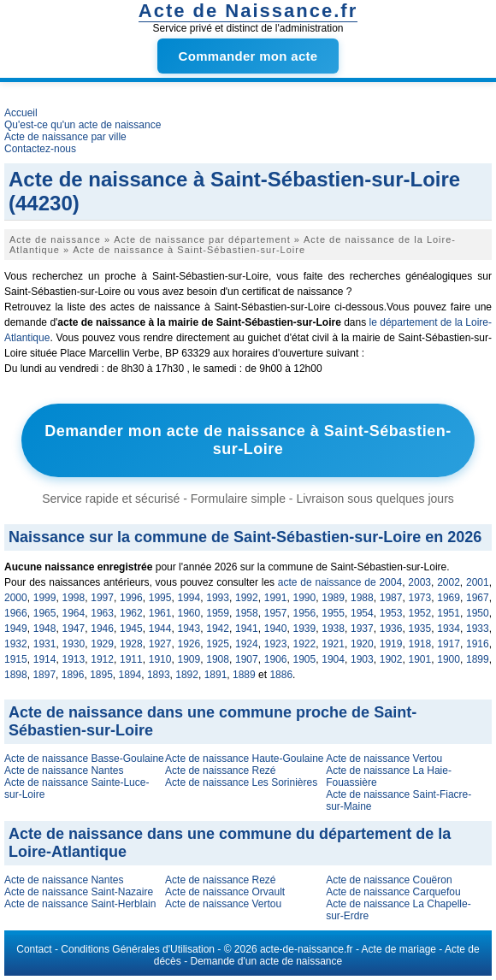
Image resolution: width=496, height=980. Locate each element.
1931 (45, 644)
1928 (131, 644)
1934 (449, 629)
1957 (276, 613)
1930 (74, 644)
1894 (130, 675)
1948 (45, 629)
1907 (247, 659)
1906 (276, 659)
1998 (74, 598)
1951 (449, 613)
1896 (73, 675)
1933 (478, 629)
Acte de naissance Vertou (384, 759)
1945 (131, 629)
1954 (362, 613)
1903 (362, 659)
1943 (189, 629)
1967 (478, 598)
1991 (276, 598)
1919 (391, 644)
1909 (189, 659)
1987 (391, 598)
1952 (420, 613)
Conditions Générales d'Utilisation (138, 949)
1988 (362, 598)
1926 (189, 644)
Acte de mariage (399, 949)
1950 (478, 613)
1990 (305, 598)
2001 (478, 582)
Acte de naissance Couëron (389, 880)
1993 (218, 598)
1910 (160, 659)
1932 (16, 644)
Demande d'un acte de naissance (266, 961)
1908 (218, 659)
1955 (333, 613)
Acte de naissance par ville (65, 137)
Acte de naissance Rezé (220, 770)
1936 (391, 629)
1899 (478, 659)
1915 (16, 659)
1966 (16, 613)
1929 (102, 644)
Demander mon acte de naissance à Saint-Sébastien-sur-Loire (248, 440)
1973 (420, 598)
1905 (305, 659)
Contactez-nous (40, 149)
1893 (159, 675)
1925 (218, 644)
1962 (131, 613)
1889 (244, 675)
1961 (160, 613)
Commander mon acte (248, 56)
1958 (247, 613)
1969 (449, 598)
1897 (44, 675)
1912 (102, 659)
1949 (16, 629)
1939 (305, 629)
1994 (189, 598)
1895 (101, 675)
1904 (333, 659)
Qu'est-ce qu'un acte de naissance (83, 125)
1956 (305, 613)
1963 (102, 613)
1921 (333, 644)
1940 (276, 629)
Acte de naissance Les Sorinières (241, 782)
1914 (45, 659)
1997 (102, 598)
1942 (218, 629)
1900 (449, 659)
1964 (74, 613)
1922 (305, 644)
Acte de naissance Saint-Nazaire (79, 892)
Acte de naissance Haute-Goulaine (244, 759)
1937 (362, 629)
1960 (189, 613)
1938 (333, 629)
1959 (218, 613)
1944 (160, 629)
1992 (247, 598)
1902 (391, 659)
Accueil (21, 113)
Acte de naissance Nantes (64, 770)
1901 (420, 659)
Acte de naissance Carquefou (393, 892)
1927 (160, 644)
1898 (16, 675)
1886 (281, 675)
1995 (160, 598)
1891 (216, 675)
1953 (391, 613)
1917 (449, 644)
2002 (449, 582)
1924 (247, 644)
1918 (420, 644)
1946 (102, 629)
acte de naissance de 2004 (340, 582)
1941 (247, 629)
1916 (478, 644)
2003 (419, 582)
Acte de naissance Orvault (225, 892)
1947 (74, 629)
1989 (333, 598)
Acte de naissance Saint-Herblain (80, 904)
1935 (420, 629)
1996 (131, 598)
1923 (276, 644)
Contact (34, 949)
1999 (45, 598)
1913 (74, 659)
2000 (16, 598)
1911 (131, 659)
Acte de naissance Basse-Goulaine (84, 759)
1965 (45, 613)
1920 (362, 644)
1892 (187, 675)
